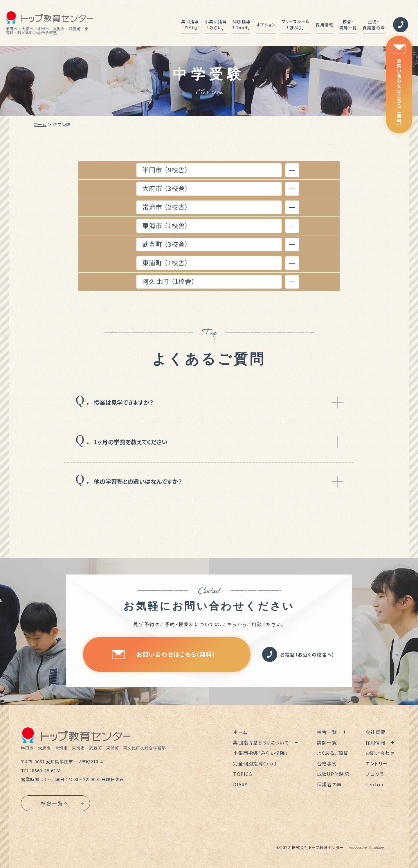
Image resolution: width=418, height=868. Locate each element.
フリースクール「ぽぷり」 (296, 25)
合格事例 (327, 763)
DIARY (240, 784)
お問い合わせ (380, 753)
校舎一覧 (327, 732)
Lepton (374, 784)
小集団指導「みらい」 (216, 25)
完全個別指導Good (255, 763)
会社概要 (375, 732)
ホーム (40, 124)
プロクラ (375, 774)
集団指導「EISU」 (190, 25)
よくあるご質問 (333, 753)
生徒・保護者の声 (374, 25)
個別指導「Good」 (241, 25)
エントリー (376, 763)
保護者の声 (329, 784)
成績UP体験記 (333, 774)
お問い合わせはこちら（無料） (399, 86)
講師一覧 (327, 742)
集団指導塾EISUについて (261, 742)
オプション (266, 25)
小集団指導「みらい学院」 (260, 753)
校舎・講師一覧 (348, 25)
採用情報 (325, 25)
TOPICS (243, 774)
